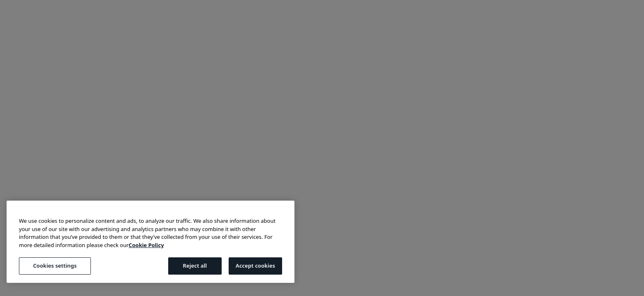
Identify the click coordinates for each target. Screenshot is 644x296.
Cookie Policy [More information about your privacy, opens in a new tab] (146, 245)
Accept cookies (255, 266)
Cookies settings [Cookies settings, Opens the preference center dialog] (55, 266)
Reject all (195, 266)
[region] (151, 242)
